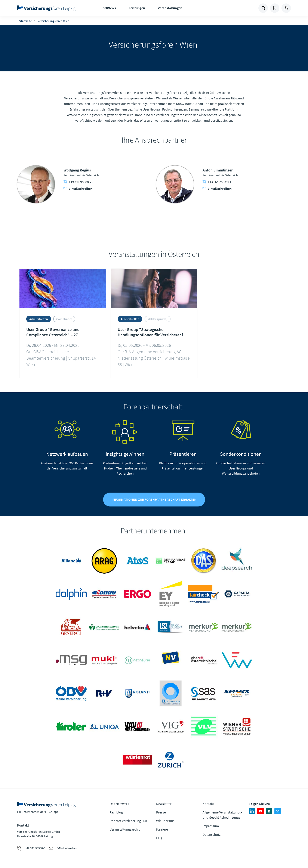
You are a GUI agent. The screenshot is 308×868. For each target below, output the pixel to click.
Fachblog (116, 813)
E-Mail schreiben (78, 189)
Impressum (211, 826)
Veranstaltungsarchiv (125, 830)
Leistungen (137, 8)
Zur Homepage (48, 8)
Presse (161, 813)
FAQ (159, 838)
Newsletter (164, 804)
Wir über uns (165, 821)
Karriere (162, 830)
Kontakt (208, 804)
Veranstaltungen (170, 8)
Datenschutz (212, 835)
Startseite (26, 21)
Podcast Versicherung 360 (128, 821)
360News (109, 8)
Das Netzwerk (119, 804)
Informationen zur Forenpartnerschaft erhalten (154, 500)
